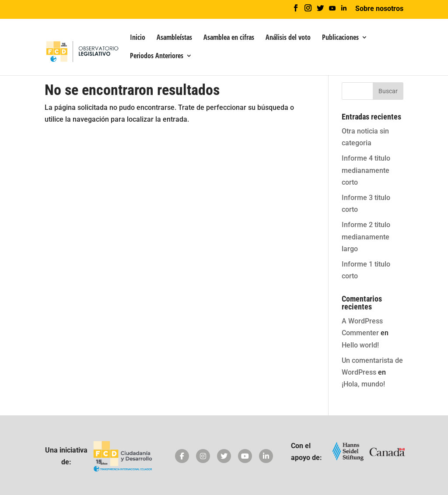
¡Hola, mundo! (363, 384)
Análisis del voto (288, 38)
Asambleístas (174, 38)
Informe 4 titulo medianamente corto (366, 170)
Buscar (388, 91)
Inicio (138, 38)
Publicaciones (340, 38)
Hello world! (360, 345)
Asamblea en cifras (229, 38)
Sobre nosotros (379, 9)
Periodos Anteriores (157, 56)
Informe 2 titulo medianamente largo (366, 237)
